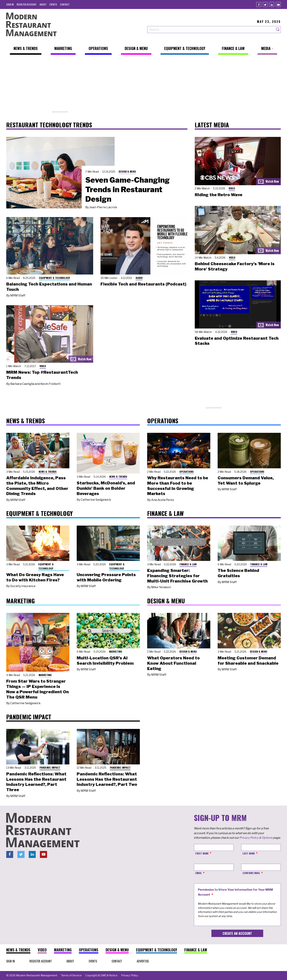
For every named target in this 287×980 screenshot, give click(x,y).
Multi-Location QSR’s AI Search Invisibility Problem (105, 661)
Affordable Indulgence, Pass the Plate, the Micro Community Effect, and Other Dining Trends (37, 486)
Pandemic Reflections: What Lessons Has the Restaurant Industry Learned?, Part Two (107, 779)
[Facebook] (259, 4)
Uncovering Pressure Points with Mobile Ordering (106, 577)
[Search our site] (211, 30)
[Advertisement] (143, 84)
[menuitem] (10, 4)
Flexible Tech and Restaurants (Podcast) (143, 284)
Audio (139, 278)
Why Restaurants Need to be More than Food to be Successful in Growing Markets (178, 486)
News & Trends (48, 472)
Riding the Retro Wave (219, 195)
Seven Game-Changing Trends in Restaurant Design (127, 189)
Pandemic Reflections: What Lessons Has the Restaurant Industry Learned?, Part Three (36, 782)
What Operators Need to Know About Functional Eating (173, 663)
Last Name (249, 853)
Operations (187, 472)
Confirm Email (251, 873)
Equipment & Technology (55, 278)
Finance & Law (188, 564)
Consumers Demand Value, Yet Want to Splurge (246, 480)
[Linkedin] (272, 4)
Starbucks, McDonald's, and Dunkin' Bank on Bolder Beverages (106, 488)
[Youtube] (278, 4)
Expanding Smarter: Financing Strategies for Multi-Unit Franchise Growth (177, 576)
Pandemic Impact (50, 767)
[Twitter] (265, 4)
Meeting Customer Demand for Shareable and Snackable (248, 661)
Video (43, 366)
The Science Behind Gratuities (238, 573)
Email (199, 873)
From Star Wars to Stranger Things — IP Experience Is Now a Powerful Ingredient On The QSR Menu (38, 689)
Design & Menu (127, 171)
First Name (202, 853)
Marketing (45, 675)
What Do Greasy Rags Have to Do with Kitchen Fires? (35, 577)
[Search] (278, 30)
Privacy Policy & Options (256, 838)
